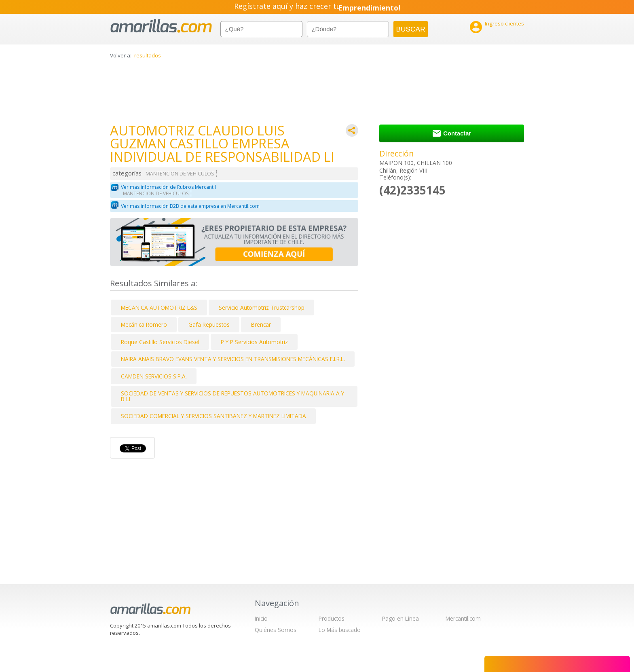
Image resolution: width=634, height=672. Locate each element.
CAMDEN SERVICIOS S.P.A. (154, 376)
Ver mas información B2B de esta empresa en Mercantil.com (190, 206)
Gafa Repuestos (209, 324)
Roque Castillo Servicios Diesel (160, 342)
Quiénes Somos (276, 630)
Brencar (261, 324)
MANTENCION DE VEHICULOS (180, 174)
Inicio (261, 618)
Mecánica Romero (144, 324)
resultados (148, 55)
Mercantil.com (463, 618)
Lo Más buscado (340, 630)
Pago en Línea (400, 618)
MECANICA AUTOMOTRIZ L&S (159, 307)
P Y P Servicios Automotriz (254, 342)
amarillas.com (161, 26)
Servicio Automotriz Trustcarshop (262, 307)
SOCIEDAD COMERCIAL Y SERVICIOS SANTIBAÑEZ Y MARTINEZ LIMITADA (213, 416)
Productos (332, 618)
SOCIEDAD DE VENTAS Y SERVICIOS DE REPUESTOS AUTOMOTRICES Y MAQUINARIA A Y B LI (232, 396)
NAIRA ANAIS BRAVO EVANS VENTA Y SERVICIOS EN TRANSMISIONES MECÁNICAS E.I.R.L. (233, 359)
